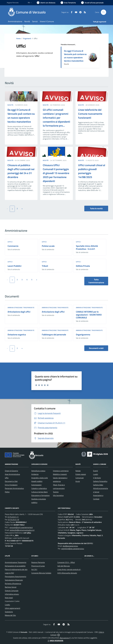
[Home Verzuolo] (28, 12)
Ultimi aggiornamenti (13, 608)
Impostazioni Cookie (12, 601)
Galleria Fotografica (100, 481)
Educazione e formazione (40, 495)
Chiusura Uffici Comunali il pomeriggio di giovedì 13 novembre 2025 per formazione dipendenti (56, 173)
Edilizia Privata (83, 266)
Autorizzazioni (36, 485)
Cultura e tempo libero (39, 492)
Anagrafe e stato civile (40, 478)
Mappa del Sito (10, 615)
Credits (7, 605)
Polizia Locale (48, 246)
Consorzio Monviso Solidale (41, 573)
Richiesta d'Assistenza (13, 584)
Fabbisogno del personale (54, 335)
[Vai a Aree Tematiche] (68, 3)
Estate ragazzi (81, 474)
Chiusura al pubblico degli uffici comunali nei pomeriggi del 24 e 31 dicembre (21, 171)
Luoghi (96, 474)
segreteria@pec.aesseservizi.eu (73, 549)
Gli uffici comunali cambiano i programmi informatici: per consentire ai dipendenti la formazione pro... (56, 118)
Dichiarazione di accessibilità (15, 566)
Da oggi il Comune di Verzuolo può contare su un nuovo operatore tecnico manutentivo (75, 56)
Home (18, 38)
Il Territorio (97, 478)
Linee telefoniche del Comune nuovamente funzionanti (90, 114)
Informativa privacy (12, 594)
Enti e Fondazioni (11, 485)
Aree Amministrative (12, 474)
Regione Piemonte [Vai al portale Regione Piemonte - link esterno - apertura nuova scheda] (13, 3)
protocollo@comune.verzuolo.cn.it (22, 530)
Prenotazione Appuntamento (16, 576)
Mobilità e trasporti (60, 474)
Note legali (9, 598)
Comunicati (80, 478)
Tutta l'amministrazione (96, 281)
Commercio (13, 246)
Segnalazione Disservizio (14, 580)
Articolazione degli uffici (19, 312)
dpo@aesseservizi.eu (70, 546)
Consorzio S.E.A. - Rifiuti (66, 562)
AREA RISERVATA (55, 641)
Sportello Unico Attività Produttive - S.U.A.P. (87, 247)
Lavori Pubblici (15, 266)
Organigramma (83, 335)
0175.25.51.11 (13, 517)
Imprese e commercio (61, 471)
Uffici (10, 242)
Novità (11, 105)
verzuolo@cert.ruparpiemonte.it (21, 527)
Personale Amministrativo (14, 488)
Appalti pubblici (37, 481)
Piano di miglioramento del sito (16, 569)
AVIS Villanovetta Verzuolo (67, 573)
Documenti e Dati (11, 481)
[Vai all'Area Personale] (92, 3)
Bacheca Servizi (11, 587)
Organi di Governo (11, 471)
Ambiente (35, 474)
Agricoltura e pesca (38, 471)
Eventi (96, 471)
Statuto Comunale (12, 591)
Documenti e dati (96, 348)
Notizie (78, 471)
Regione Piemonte (38, 562)
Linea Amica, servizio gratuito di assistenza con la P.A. (77, 569)
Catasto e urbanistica (39, 488)
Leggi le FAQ (9, 573)
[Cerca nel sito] (104, 12)
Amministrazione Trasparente (16, 562)
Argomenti (27, 38)
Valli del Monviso (64, 566)
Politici (7, 492)
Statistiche (9, 612)
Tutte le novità (96, 208)
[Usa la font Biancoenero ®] (46, 3)
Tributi (45, 266)
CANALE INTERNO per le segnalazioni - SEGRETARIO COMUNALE (89, 315)
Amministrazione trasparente (21, 308)
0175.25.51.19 (14, 520)
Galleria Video (98, 485)
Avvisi (78, 481)
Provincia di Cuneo (38, 566)
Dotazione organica (17, 335)
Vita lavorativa (58, 495)
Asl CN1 (34, 569)
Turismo (56, 492)
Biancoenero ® (65, 638)
